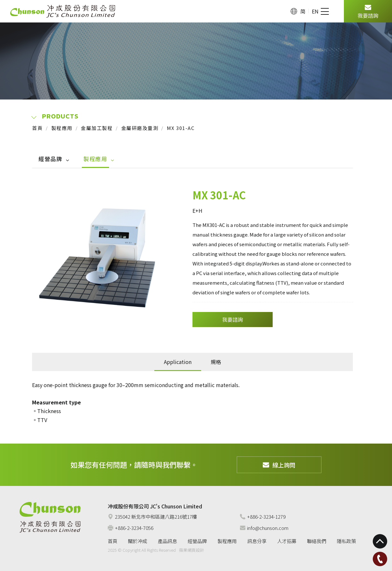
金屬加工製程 (97, 128)
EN (315, 11)
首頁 (37, 128)
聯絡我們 (317, 541)
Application (178, 362)
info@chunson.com (264, 528)
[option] (99, 257)
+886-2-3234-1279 (263, 517)
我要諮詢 (368, 11)
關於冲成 (138, 541)
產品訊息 (167, 541)
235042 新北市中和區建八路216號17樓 (152, 517)
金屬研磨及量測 (140, 128)
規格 (216, 362)
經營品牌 (51, 159)
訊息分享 (257, 541)
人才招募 (287, 541)
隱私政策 (346, 541)
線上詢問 (279, 465)
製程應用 (62, 128)
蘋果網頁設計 (192, 550)
